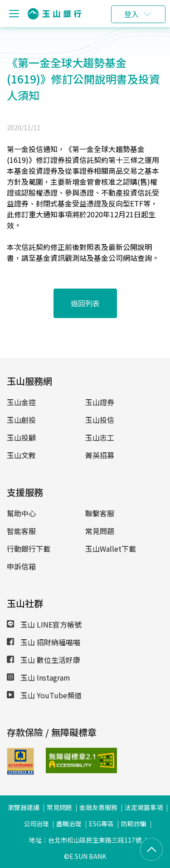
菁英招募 (100, 455)
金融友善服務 (98, 807)
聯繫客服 (100, 513)
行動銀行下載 (29, 549)
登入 (131, 14)
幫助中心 (21, 513)
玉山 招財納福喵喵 (44, 642)
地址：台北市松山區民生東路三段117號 (85, 840)
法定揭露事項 (144, 807)
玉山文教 (21, 455)
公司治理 (36, 824)
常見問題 (100, 531)
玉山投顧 (21, 437)
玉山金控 (21, 402)
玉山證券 (100, 402)
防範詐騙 (134, 824)
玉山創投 (21, 420)
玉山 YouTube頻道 (44, 695)
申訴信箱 (21, 566)
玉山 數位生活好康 (44, 660)
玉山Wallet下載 (111, 549)
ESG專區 (101, 824)
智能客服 (21, 531)
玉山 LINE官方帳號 (44, 624)
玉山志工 (100, 437)
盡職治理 (69, 824)
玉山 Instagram (39, 677)
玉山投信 (100, 420)
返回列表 (85, 303)
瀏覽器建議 (24, 807)
